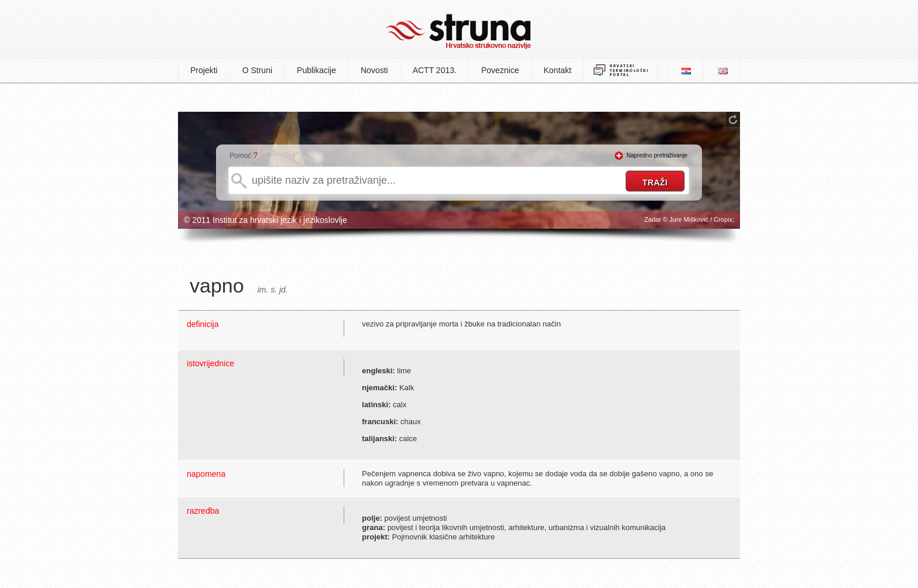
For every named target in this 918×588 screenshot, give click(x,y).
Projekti (204, 70)
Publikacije (316, 70)
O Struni (257, 70)
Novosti (374, 70)
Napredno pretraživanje (657, 155)
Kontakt (558, 70)
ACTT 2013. (435, 70)
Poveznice (500, 70)
